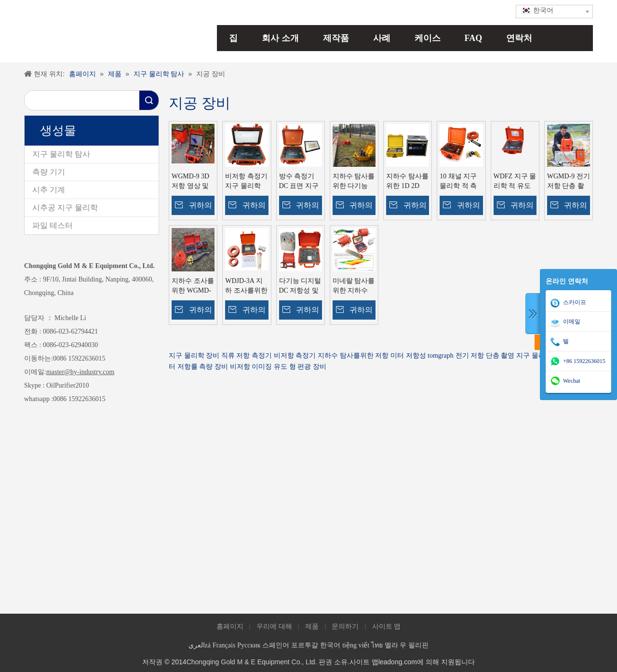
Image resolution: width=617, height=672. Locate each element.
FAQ (474, 38)
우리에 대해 (274, 626)
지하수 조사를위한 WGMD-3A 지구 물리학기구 (193, 286)
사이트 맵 (387, 626)
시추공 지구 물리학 (65, 208)
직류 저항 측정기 (247, 356)
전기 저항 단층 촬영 (485, 356)
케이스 (428, 38)
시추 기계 (49, 190)
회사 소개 (280, 38)
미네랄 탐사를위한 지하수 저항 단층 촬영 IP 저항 (354, 286)
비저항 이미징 (251, 367)
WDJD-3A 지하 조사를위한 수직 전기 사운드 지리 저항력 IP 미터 (246, 286)
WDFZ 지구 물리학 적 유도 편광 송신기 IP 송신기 (515, 182)
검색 (149, 100)
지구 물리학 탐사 (61, 154)
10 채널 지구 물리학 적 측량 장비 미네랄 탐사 (458, 182)
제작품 (336, 38)
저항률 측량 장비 (203, 367)
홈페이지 (230, 626)
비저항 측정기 (295, 356)
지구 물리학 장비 (194, 356)
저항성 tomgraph (430, 356)
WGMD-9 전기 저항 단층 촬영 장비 (569, 182)
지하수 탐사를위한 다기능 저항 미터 (354, 182)
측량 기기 (49, 172)
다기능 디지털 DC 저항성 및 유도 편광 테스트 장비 (300, 286)
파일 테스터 (53, 225)
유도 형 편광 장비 (300, 367)
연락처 (519, 38)
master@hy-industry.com (80, 372)
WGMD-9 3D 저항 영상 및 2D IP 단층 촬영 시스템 (191, 182)
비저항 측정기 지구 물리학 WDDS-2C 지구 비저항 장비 (246, 182)
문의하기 (345, 626)
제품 (312, 626)
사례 (382, 38)
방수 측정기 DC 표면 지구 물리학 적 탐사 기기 (299, 182)
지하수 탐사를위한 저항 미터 (361, 356)
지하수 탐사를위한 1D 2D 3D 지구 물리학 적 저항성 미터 (407, 182)
